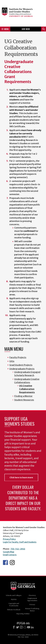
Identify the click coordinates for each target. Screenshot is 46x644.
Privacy (32, 605)
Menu (5, 29)
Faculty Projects (18, 357)
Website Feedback (14, 610)
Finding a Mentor (23, 396)
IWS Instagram (12, 563)
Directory (32, 595)
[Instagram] (21, 627)
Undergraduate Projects (22, 369)
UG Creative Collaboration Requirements (27, 389)
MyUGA (14, 599)
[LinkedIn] (32, 627)
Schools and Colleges (14, 595)
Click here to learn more (21, 477)
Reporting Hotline (23, 614)
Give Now (26, 29)
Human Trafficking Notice (32, 610)
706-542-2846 (18, 549)
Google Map (9, 552)
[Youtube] (29, 627)
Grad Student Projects (21, 365)
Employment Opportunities (32, 599)
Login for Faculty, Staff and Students (20, 542)
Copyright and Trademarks (14, 605)
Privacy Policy (9, 539)
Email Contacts (10, 555)
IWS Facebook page (5, 563)
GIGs (12, 361)
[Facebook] (14, 627)
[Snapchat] (25, 627)
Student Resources (24, 400)
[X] (18, 627)
